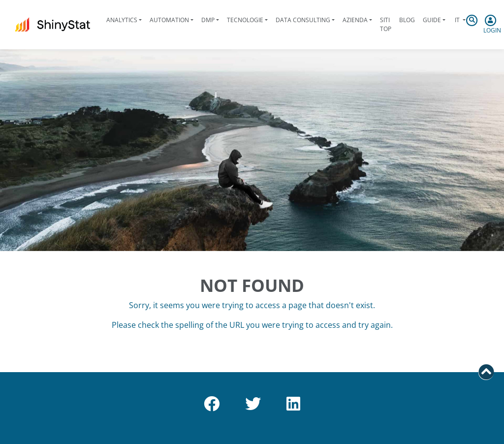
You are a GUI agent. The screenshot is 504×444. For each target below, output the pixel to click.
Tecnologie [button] (245, 20)
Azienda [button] (355, 20)
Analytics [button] (122, 20)
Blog (407, 20)
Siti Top (386, 24)
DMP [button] (208, 20)
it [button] (457, 20)
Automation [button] (169, 20)
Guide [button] (432, 20)
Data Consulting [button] (303, 20)
